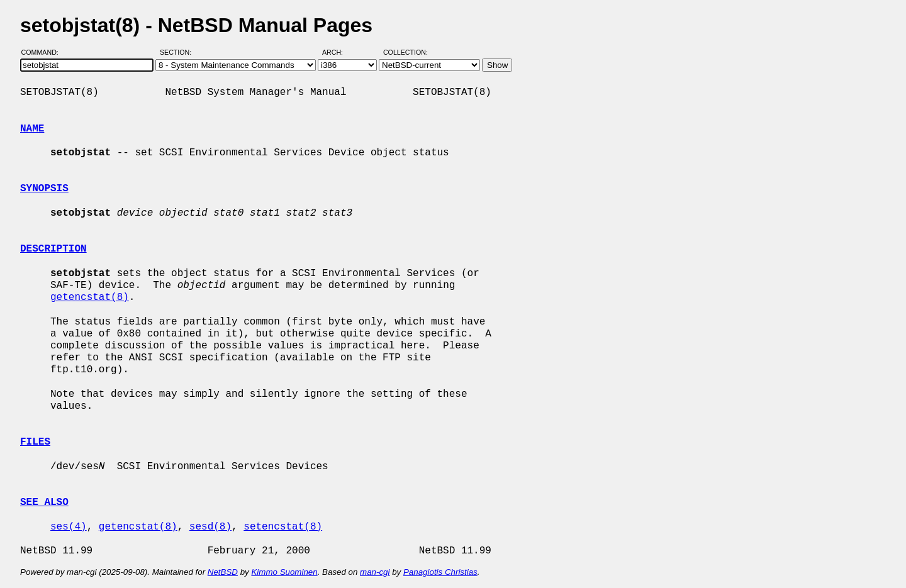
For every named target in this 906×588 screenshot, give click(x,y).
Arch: (338, 52)
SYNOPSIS (44, 189)
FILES (35, 442)
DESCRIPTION (53, 249)
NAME (32, 129)
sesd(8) (210, 527)
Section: (178, 52)
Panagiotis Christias (440, 572)
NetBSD (223, 572)
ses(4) (69, 527)
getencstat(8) (90, 297)
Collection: (405, 52)
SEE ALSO (44, 502)
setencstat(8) (283, 527)
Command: (44, 52)
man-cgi (375, 572)
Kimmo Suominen (284, 572)
